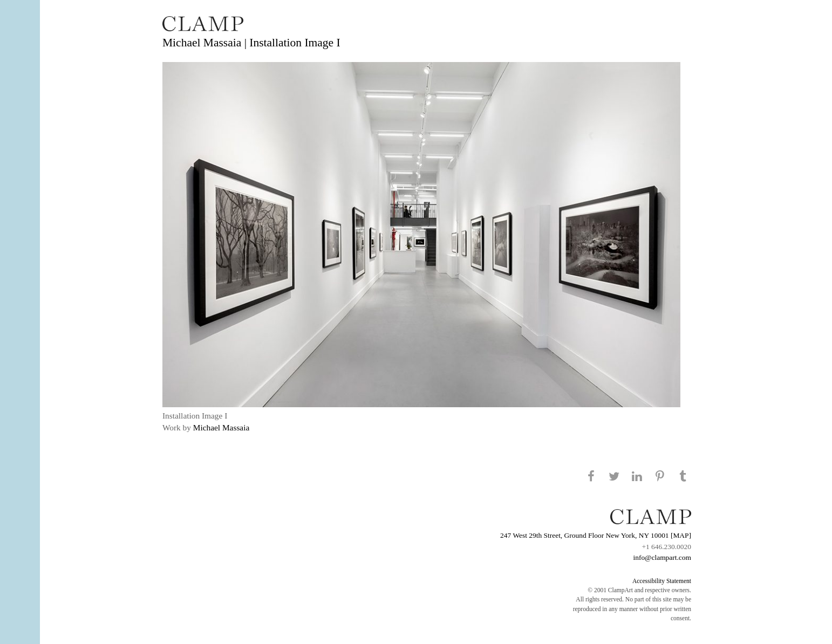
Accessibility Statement (662, 581)
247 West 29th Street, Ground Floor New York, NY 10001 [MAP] (596, 535)
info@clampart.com (662, 557)
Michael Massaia (221, 427)
